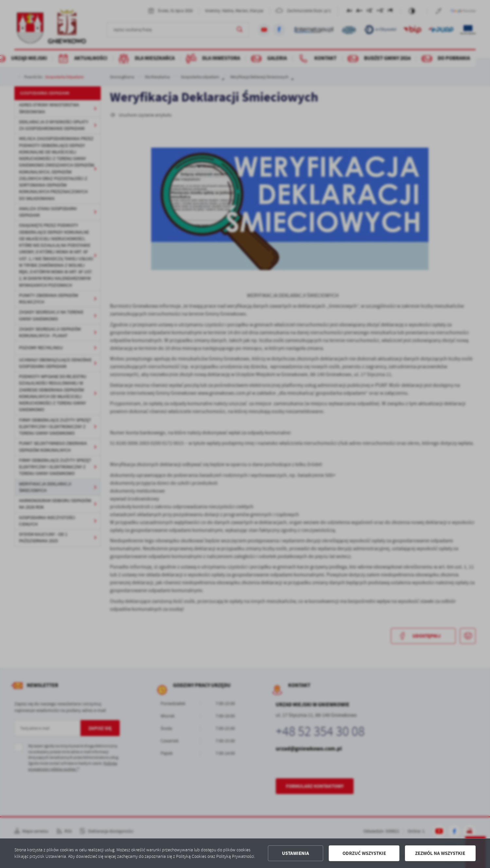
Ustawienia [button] (296, 853)
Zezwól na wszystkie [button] (440, 853)
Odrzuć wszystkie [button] (364, 853)
